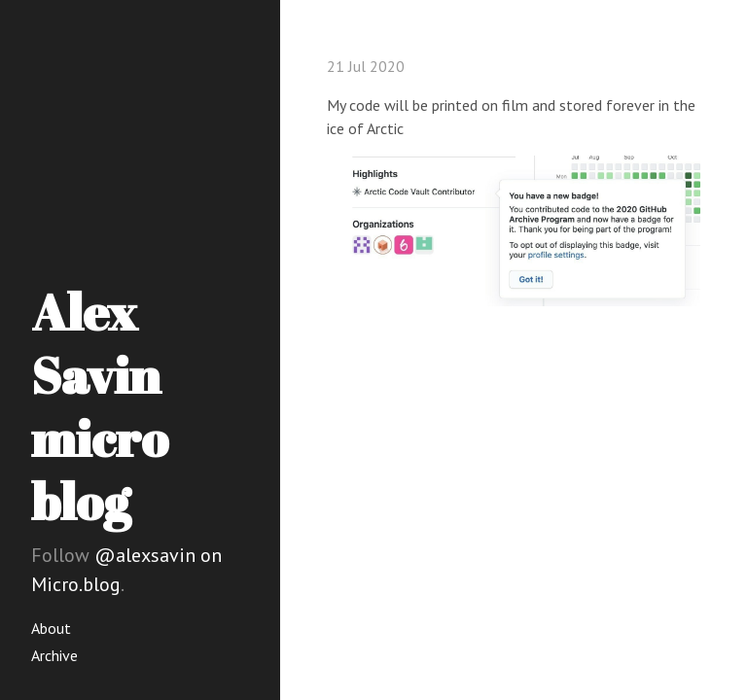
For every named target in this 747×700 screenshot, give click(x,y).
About (51, 628)
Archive (54, 655)
